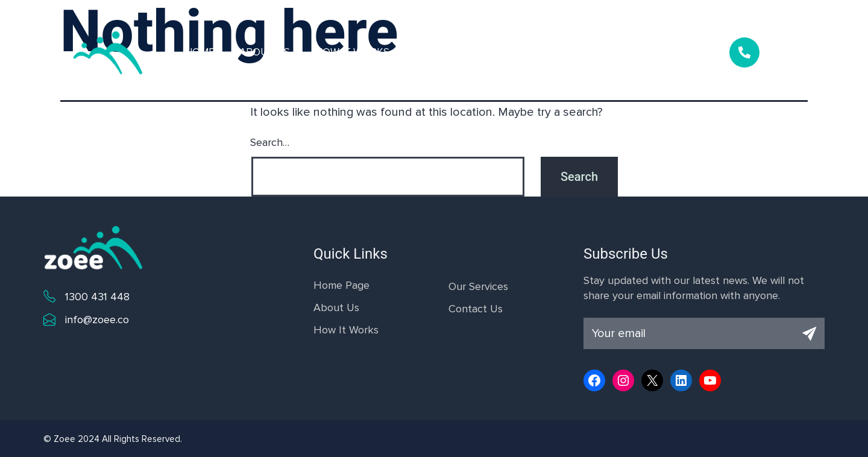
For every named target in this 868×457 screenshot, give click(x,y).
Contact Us (649, 52)
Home (200, 52)
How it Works (352, 52)
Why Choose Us (551, 52)
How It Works (346, 330)
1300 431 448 (97, 297)
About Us (265, 52)
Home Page (341, 285)
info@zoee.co (97, 320)
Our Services (449, 52)
